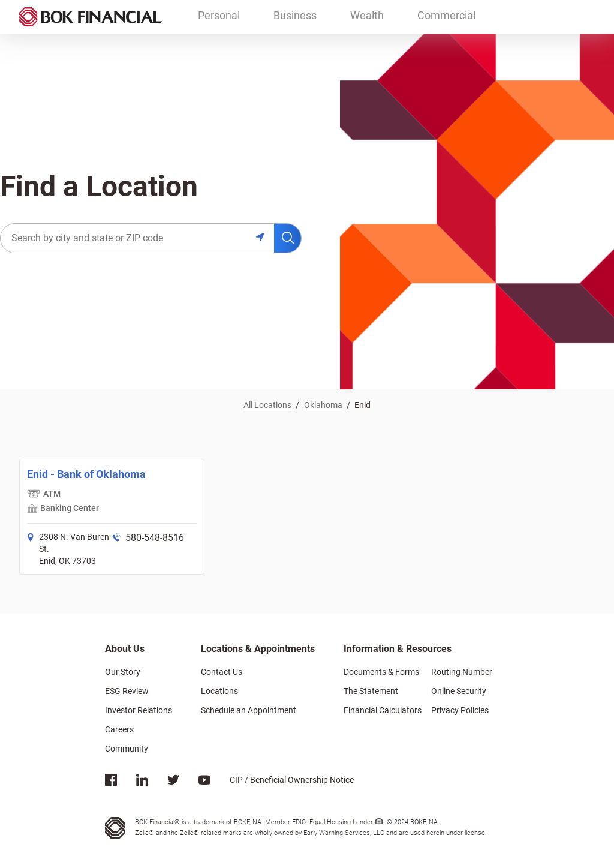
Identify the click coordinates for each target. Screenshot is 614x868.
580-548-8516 (155, 538)
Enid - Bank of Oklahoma (86, 474)
